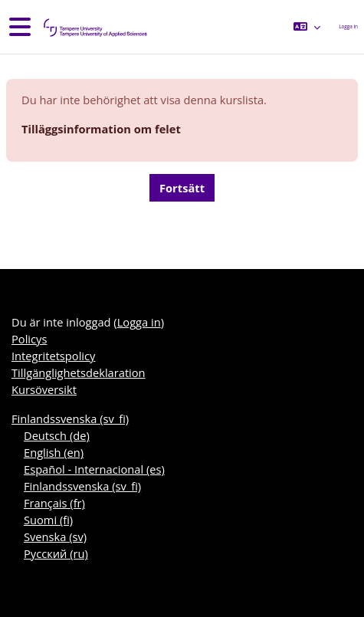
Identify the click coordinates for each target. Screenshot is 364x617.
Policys (29, 339)
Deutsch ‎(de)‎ (57, 435)
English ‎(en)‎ (54, 452)
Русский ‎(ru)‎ (56, 553)
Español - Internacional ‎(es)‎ (94, 469)
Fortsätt (182, 188)
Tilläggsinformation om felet (101, 129)
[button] (307, 27)
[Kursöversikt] (94, 27)
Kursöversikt (44, 389)
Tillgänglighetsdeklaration (79, 372)
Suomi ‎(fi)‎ (48, 520)
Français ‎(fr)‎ (54, 503)
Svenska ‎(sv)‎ (55, 537)
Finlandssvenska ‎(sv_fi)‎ (70, 418)
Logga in (348, 26)
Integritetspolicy (53, 356)
